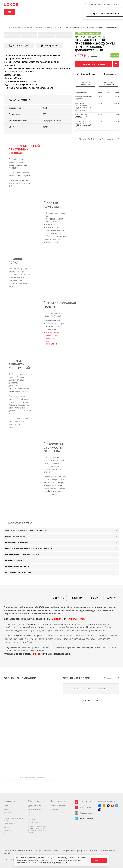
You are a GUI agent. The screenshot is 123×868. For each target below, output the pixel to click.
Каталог (7, 809)
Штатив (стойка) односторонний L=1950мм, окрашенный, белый (83, 125)
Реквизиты (8, 831)
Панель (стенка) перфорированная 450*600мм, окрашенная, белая (83, 107)
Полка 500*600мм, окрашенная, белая (81, 116)
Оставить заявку (95, 4)
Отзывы (7, 834)
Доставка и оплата (34, 823)
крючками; (51, 338)
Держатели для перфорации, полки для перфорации (26, 531)
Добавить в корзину (93, 65)
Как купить (58, 598)
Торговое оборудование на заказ (13, 820)
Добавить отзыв (91, 701)
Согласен (99, 860)
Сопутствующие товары (99, 140)
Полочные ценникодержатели (17, 567)
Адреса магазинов (34, 806)
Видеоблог (31, 820)
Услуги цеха (8, 813)
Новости (31, 816)
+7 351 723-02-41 (112, 4)
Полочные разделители (15, 561)
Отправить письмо (86, 813)
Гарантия (111, 598)
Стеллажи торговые (42, 28)
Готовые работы (10, 824)
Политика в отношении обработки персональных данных (37, 831)
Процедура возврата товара (37, 826)
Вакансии (55, 809)
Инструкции (50, 46)
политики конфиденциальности (56, 863)
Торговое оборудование (22, 28)
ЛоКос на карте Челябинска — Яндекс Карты (32, 778)
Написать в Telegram (87, 819)
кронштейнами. (53, 344)
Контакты (7, 828)
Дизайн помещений (11, 816)
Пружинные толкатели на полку (18, 573)
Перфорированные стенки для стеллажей (22, 555)
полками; (50, 341)
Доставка (77, 598)
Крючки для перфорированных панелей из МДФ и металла (29, 549)
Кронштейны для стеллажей (17, 543)
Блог (29, 813)
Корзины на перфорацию (15, 537)
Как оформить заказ (35, 809)
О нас (6, 806)
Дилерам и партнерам (59, 806)
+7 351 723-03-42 (86, 808)
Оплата (94, 598)
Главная (7, 28)
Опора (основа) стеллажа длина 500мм (83, 98)
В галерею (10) (19, 46)
